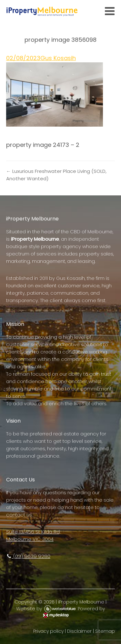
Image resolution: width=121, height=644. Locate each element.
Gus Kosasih (58, 58)
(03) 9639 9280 (28, 556)
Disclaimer (79, 631)
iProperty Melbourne (81, 602)
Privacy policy (48, 631)
